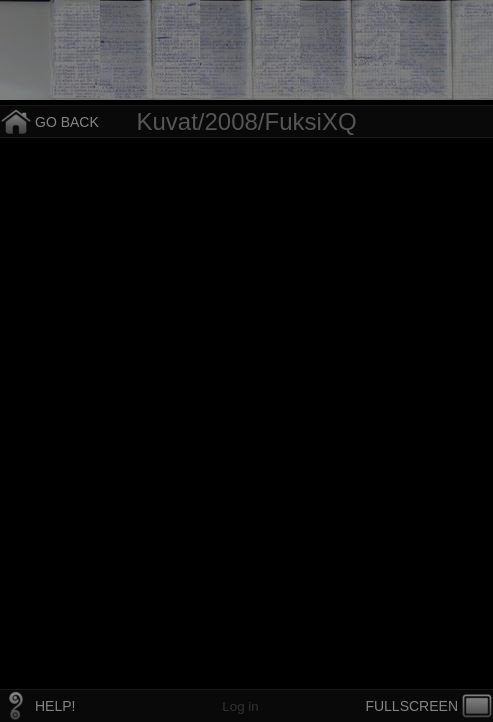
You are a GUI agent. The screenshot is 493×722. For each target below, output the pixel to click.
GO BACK (67, 122)
